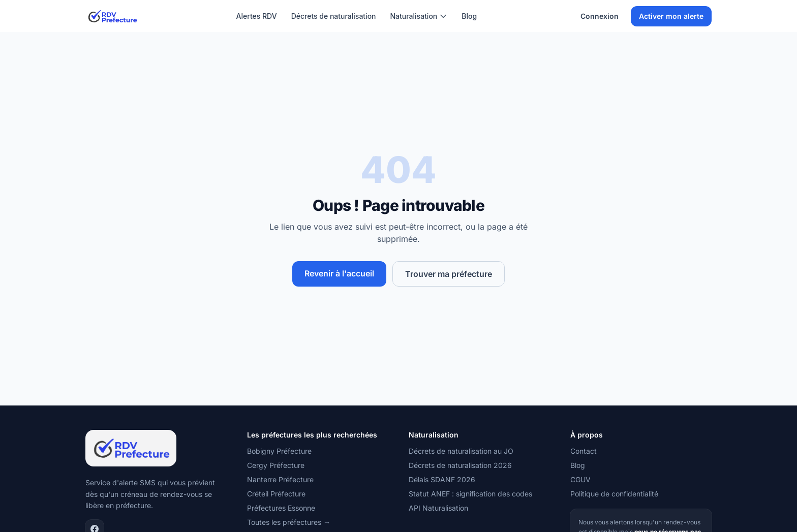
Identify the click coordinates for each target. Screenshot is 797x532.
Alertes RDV (257, 16)
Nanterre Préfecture (280, 479)
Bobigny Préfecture (279, 451)
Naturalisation (419, 16)
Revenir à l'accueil (339, 273)
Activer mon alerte (671, 16)
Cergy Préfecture (276, 465)
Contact (584, 451)
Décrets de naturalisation (334, 16)
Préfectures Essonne (281, 508)
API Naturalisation (438, 508)
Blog (469, 16)
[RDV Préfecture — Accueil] (112, 16)
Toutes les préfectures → (289, 522)
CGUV (580, 479)
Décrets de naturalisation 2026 (460, 465)
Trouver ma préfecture (449, 274)
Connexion (600, 16)
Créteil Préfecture (276, 494)
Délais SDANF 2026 (442, 479)
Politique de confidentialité (614, 494)
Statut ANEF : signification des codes (470, 494)
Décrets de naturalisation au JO (461, 451)
